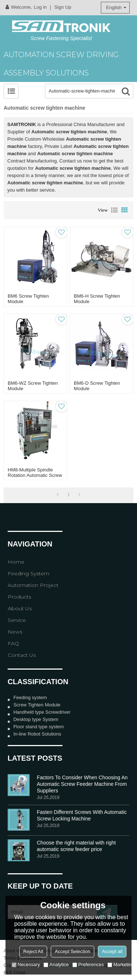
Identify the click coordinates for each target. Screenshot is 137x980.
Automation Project (33, 585)
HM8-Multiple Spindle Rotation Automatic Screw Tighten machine (35, 475)
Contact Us (22, 655)
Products (19, 597)
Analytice (56, 965)
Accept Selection (73, 951)
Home (16, 562)
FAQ (13, 643)
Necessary (26, 965)
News (15, 632)
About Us (20, 608)
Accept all (112, 951)
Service (17, 620)
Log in (40, 7)
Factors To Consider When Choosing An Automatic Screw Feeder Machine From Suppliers (82, 784)
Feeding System (28, 573)
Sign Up (63, 7)
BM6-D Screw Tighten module (97, 386)
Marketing (121, 965)
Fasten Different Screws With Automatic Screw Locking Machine (82, 815)
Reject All (33, 951)
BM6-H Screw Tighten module (97, 299)
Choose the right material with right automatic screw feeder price (76, 846)
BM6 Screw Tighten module (28, 299)
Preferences (88, 965)
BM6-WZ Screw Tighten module (33, 386)
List (114, 210)
